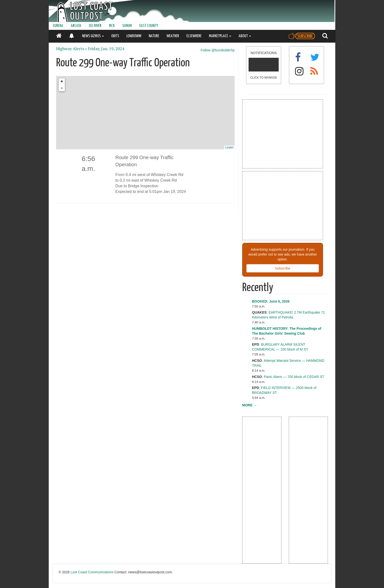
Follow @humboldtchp (218, 50)
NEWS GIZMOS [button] (93, 36)
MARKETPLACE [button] (220, 36)
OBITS (115, 36)
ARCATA (76, 26)
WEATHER (173, 36)
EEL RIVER (95, 26)
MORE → (250, 405)
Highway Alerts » (72, 49)
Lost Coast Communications (92, 572)
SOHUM (127, 26)
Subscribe (283, 268)
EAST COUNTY (149, 26)
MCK (112, 26)
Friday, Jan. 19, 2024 (106, 49)
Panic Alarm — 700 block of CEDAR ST (294, 377)
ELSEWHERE (194, 36)
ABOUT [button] (245, 36)
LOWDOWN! (134, 36)
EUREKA (58, 26)
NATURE (154, 36)
